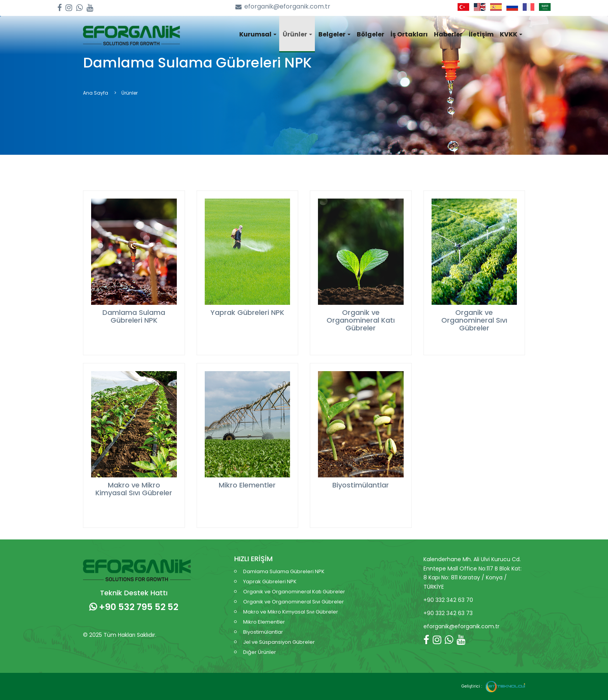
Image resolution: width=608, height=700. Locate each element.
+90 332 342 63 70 (448, 600)
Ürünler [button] (297, 34)
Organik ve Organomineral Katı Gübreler (294, 592)
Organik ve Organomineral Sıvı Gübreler (294, 602)
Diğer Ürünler (260, 652)
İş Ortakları (409, 34)
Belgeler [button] (334, 34)
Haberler (448, 34)
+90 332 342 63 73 (448, 613)
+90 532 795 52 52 (134, 607)
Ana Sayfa (96, 93)
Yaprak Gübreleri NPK (270, 582)
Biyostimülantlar (263, 632)
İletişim (481, 34)
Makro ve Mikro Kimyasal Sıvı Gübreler (291, 612)
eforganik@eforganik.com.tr (283, 7)
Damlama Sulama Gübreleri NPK (284, 571)
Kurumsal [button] (258, 34)
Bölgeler (370, 34)
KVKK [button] (511, 34)
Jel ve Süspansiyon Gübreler (279, 642)
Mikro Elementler (264, 622)
